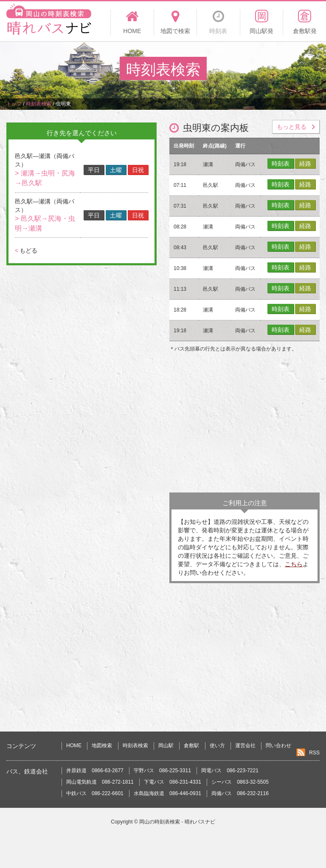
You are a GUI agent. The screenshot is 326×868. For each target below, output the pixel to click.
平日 (94, 170)
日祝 (138, 170)
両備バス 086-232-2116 (240, 793)
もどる (26, 250)
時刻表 (281, 164)
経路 (305, 164)
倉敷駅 (191, 746)
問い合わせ (278, 746)
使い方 (217, 746)
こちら (294, 564)
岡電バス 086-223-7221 (230, 771)
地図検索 (102, 746)
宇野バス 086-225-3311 (162, 771)
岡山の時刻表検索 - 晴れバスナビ (177, 822)
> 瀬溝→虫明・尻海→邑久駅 (45, 178)
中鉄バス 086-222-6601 (95, 793)
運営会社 (245, 746)
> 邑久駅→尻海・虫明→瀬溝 (45, 223)
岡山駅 (166, 746)
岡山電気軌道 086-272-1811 (100, 782)
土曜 (116, 170)
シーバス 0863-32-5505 (240, 782)
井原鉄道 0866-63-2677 (95, 771)
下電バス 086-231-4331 (173, 782)
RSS (314, 753)
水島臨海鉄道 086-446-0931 (167, 793)
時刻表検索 (135, 746)
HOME (74, 746)
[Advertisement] (244, 425)
